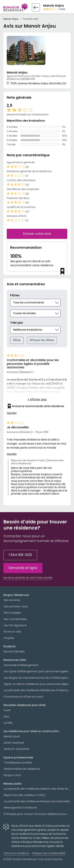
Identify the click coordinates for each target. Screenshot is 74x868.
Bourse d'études (14, 651)
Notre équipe (12, 613)
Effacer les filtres (42, 340)
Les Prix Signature (15, 625)
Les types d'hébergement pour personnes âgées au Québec (37, 671)
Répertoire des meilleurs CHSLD (24, 795)
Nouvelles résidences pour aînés (25, 705)
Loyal (7, 710)
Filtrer (17, 340)
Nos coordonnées (15, 619)
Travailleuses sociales (18, 763)
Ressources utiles (15, 660)
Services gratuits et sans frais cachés (28, 578)
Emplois (9, 638)
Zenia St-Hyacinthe (16, 749)
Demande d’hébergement (21, 665)
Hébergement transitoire (20, 808)
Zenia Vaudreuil (14, 743)
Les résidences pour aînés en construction (31, 731)
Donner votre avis (37, 234)
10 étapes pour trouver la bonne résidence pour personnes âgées (37, 814)
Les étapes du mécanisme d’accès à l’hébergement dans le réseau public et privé (37, 678)
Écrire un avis (12, 632)
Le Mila (8, 723)
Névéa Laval (12, 736)
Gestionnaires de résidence (22, 769)
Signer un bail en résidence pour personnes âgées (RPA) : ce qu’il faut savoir (37, 684)
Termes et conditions (16, 853)
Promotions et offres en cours (23, 697)
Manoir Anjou (11, 19)
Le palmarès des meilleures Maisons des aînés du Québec (37, 789)
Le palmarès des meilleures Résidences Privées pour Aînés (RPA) (37, 690)
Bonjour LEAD (12, 775)
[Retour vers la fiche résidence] (36, 7)
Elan (6, 717)
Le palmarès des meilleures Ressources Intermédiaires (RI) (37, 801)
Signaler (12, 413)
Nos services (12, 600)
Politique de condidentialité (49, 853)
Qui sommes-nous (16, 606)
